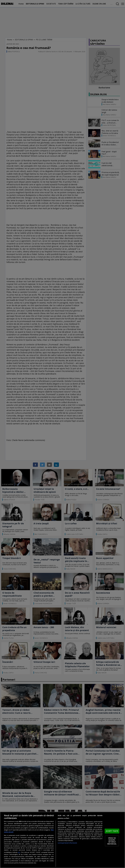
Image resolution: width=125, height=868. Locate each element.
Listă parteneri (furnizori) (67, 843)
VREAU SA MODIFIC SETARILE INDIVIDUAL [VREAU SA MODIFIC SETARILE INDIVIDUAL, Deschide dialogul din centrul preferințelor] (112, 841)
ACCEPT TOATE (112, 831)
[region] (62, 840)
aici (19, 852)
